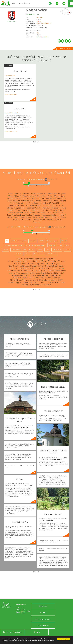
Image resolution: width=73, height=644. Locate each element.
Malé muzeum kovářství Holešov (22, 268)
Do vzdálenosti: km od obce (30, 179)
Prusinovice (60, 213)
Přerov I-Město (27, 210)
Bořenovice (42, 194)
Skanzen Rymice (37, 266)
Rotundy (32, 250)
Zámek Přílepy (60, 271)
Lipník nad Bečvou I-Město (52, 203)
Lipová (39, 205)
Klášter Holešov (13, 271)
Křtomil (63, 201)
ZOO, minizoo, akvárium (19, 241)
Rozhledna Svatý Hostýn (54, 266)
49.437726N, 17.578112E (44, 23)
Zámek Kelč (57, 280)
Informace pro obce (43, 619)
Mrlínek (51, 205)
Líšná (45, 205)
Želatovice (37, 222)
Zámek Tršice (39, 278)
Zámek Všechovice (18, 273)
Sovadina (47, 217)
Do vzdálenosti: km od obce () (27, 227)
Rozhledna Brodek (44, 280)
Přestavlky (41, 213)
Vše (7, 241)
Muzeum (28, 254)
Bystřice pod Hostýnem (57, 194)
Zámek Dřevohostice (25, 259)
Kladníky (38, 201)
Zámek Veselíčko (43, 268)
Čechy (11, 196)
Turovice (28, 220)
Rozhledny (52, 245)
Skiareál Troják (28, 285)
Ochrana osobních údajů (12, 632)
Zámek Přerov (19, 263)
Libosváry (21, 203)
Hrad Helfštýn (53, 263)
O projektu (43, 606)
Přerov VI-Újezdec (28, 213)
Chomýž (18, 196)
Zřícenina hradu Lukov (56, 282)
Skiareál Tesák (16, 280)
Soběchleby (37, 217)
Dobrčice (26, 196)
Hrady (60, 245)
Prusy (9, 215)
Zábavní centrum (39, 254)
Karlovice (30, 201)
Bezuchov (18, 194)
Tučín (21, 220)
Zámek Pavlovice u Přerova (45, 259)
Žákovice (58, 220)
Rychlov (62, 215)
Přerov (39, 21)
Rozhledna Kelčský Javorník (52, 273)
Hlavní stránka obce (66, 48)
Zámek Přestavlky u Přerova (53, 261)
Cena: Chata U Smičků (11, 131)
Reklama (43, 613)
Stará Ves (56, 217)
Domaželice (48, 196)
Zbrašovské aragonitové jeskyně (48, 275)
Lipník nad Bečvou (33, 203)
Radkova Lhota (19, 215)
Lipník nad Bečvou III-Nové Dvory (22, 205)
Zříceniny (5, 250)
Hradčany (12, 201)
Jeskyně (40, 250)
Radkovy (29, 215)
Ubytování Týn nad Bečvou (12, 113)
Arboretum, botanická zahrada (36, 245)
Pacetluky (46, 208)
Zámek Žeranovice (53, 278)
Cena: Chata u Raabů (11, 94)
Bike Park (67, 250)
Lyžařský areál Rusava (44, 271)
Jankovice (21, 201)
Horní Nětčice (61, 198)
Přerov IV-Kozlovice (57, 210)
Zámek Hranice (29, 280)
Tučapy (15, 220)
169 (38, 33)
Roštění (54, 215)
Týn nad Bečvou (39, 220)
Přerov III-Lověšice (41, 210)
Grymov (10, 198)
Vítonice (50, 220)
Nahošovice (36, 10)
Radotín (37, 215)
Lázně (47, 250)
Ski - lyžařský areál (53, 241)
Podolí (11, 210)
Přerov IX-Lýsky (14, 213)
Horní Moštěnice (47, 198)
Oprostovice (21, 208)
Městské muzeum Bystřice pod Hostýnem (24, 261)
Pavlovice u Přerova (58, 208)
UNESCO (41, 241)
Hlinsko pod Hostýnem (31, 198)
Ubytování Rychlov (10, 76)
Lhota (13, 203)
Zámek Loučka (40, 282)
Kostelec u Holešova (51, 201)
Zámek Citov (27, 282)
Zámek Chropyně (14, 282)
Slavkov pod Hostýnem (22, 217)
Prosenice (50, 213)
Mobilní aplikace (43, 625)
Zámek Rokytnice (33, 273)
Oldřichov (11, 208)
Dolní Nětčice (37, 196)
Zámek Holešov (57, 268)
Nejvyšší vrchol (57, 250)
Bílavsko (26, 194)
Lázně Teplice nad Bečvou (22, 278)
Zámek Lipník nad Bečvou (19, 266)
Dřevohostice (59, 196)
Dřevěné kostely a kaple (19, 250)
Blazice (33, 194)
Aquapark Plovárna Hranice (23, 275)
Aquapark (32, 241)
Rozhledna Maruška (43, 285)
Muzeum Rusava (28, 271)
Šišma (10, 217)
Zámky (67, 245)
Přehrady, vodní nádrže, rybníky (14, 245)
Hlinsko (18, 198)
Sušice (63, 217)
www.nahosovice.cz (43, 37)
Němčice (59, 205)
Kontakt (37, 632)
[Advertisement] (36, 156)
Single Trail (19, 254)
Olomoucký (40, 17)
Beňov (10, 194)
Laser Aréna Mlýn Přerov (36, 263)
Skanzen (64, 241)
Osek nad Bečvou (34, 208)
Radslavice (46, 215)
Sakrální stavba (52, 254)
